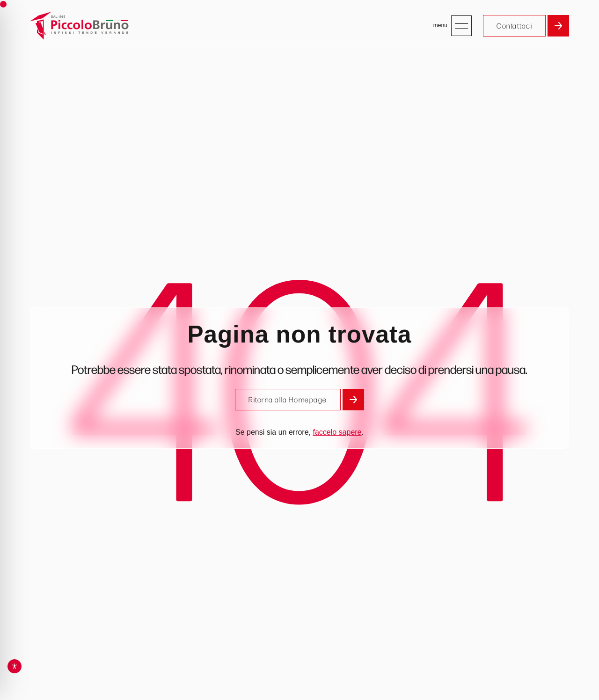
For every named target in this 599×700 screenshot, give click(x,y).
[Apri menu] (461, 26)
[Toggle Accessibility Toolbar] (15, 666)
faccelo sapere (337, 432)
